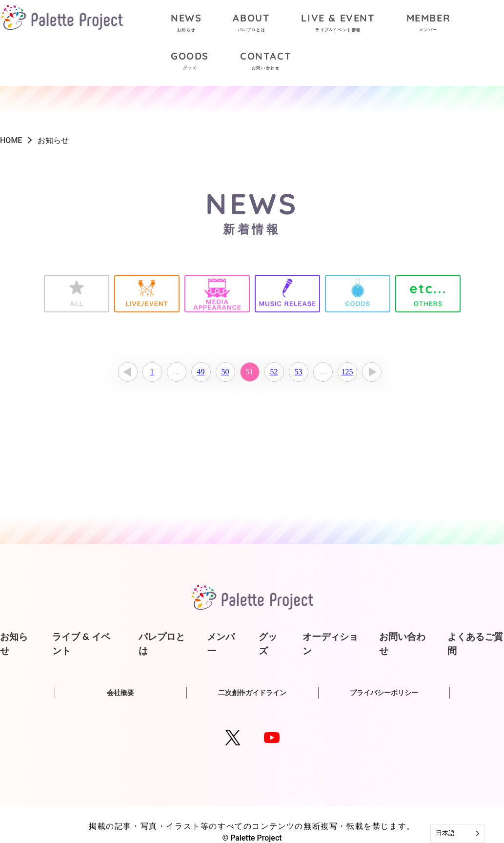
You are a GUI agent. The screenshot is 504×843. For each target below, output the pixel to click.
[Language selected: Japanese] (457, 833)
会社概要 (121, 693)
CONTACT (266, 62)
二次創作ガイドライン (252, 693)
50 (225, 372)
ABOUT (251, 24)
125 (347, 372)
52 (274, 372)
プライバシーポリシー (384, 693)
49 (201, 372)
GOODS (190, 62)
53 (299, 372)
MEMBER (429, 24)
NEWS (186, 24)
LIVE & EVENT (338, 24)
